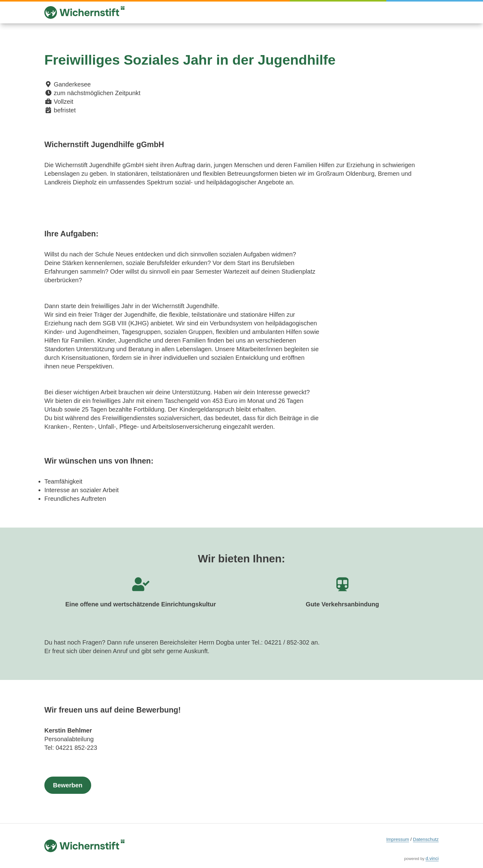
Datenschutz (426, 839)
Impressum (398, 839)
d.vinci (432, 858)
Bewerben (68, 785)
